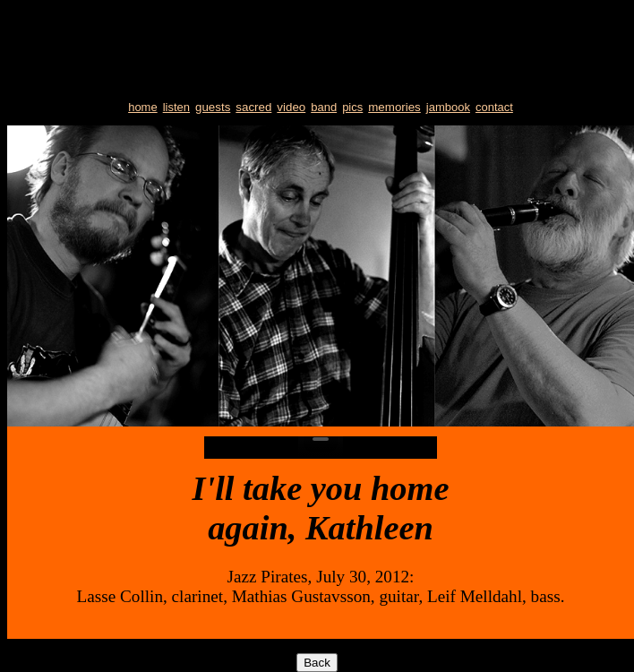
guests (213, 107)
